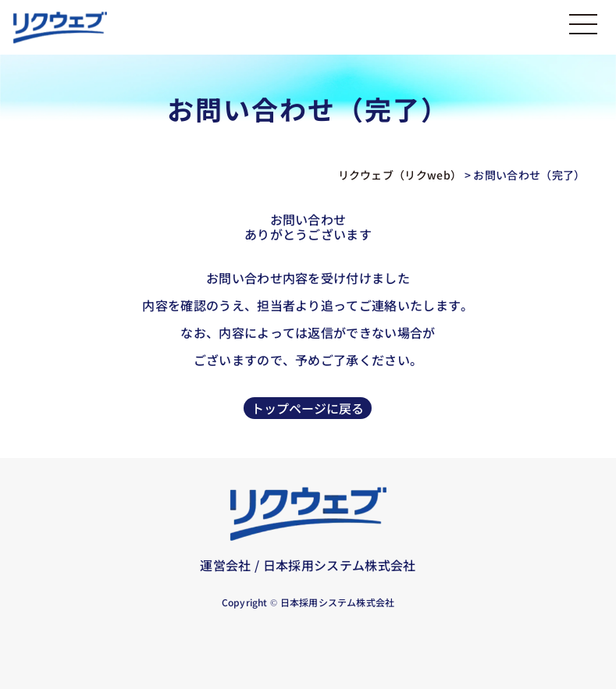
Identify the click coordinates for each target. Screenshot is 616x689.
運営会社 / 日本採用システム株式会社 (308, 565)
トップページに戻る (308, 408)
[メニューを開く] (583, 29)
